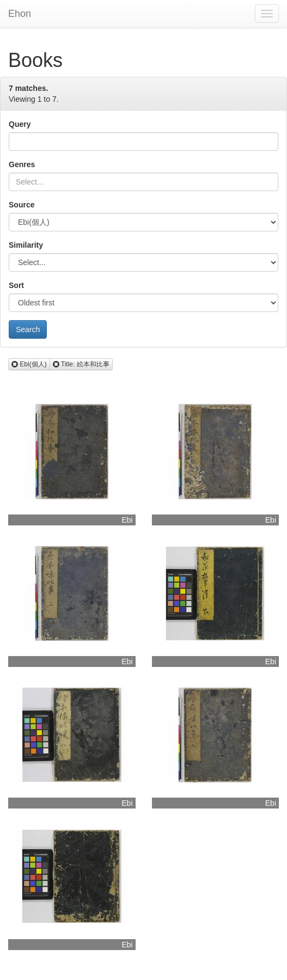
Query (20, 124)
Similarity (26, 245)
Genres (22, 164)
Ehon (20, 14)
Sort (16, 285)
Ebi (127, 520)
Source (22, 205)
